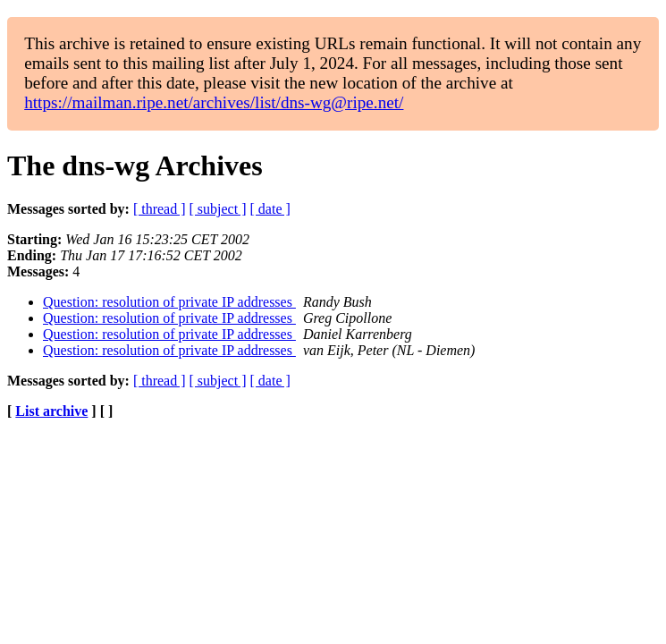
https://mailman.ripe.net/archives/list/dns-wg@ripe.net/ (214, 102)
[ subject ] (218, 209)
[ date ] (270, 209)
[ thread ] (160, 209)
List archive (51, 411)
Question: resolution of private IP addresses (169, 302)
